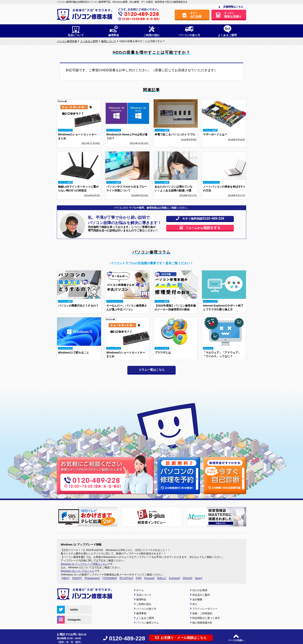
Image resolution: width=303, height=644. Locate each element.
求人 (195, 604)
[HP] (139, 578)
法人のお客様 (200, 590)
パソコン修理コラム (148, 623)
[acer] (199, 578)
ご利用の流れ (144, 604)
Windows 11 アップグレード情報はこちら (84, 564)
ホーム (140, 590)
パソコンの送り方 (146, 609)
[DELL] (162, 578)
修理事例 (141, 613)
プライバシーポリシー (205, 609)
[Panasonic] (92, 578)
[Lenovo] (174, 578)
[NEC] (66, 578)
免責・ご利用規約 (202, 613)
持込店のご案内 (201, 595)
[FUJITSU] (126, 578)
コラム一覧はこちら (152, 370)
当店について (144, 595)
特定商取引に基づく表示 (206, 618)
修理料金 (141, 599)
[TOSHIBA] (110, 578)
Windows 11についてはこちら (78, 571)
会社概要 (197, 599)
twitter (68, 610)
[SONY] (77, 578)
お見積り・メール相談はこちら (181, 638)
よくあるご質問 (145, 618)
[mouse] (149, 578)
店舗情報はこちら (231, 7)
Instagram (69, 620)
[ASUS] (188, 578)
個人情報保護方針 (202, 623)
